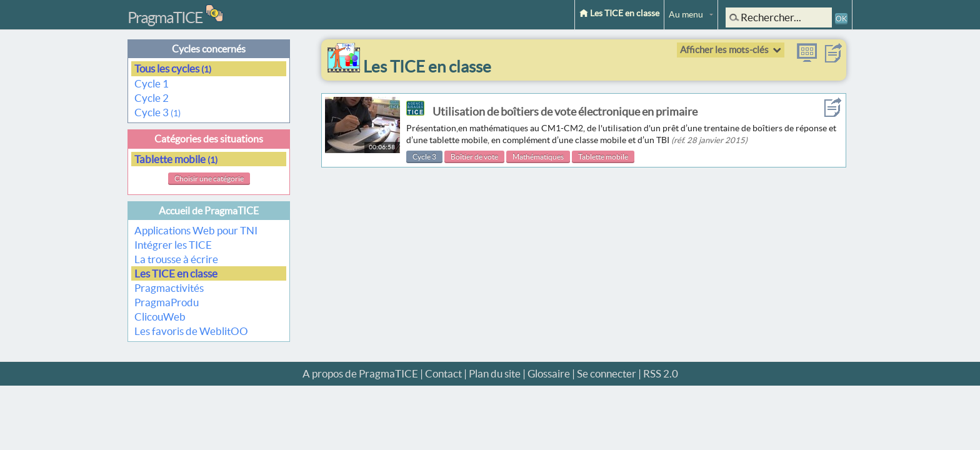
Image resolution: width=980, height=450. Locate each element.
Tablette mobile (176, 159)
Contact (443, 373)
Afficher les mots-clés (724, 50)
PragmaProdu (167, 302)
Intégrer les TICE (173, 245)
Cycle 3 (157, 112)
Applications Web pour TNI (196, 230)
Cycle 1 (152, 83)
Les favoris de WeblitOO (191, 331)
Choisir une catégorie (209, 178)
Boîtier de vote (474, 157)
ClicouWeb (160, 317)
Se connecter (607, 373)
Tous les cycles (173, 68)
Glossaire (549, 373)
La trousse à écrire (176, 259)
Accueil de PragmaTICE (209, 211)
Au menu (686, 14)
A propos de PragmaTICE (360, 373)
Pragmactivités (169, 288)
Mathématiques (538, 157)
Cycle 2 (152, 98)
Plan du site (495, 373)
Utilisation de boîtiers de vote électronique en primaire (565, 112)
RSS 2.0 (661, 373)
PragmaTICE (165, 17)
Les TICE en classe (619, 13)
